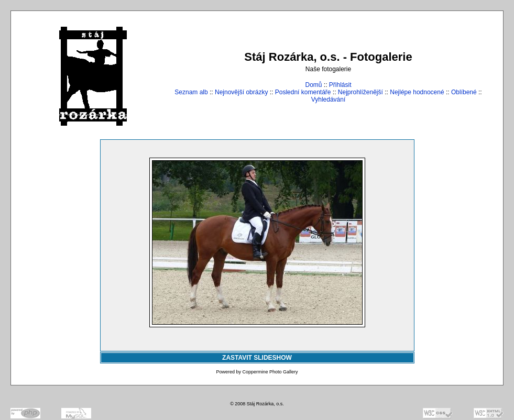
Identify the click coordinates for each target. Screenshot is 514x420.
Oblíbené (464, 92)
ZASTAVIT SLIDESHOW (257, 358)
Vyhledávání (329, 100)
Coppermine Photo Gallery (270, 372)
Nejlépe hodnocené (417, 92)
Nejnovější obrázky (241, 92)
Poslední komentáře (303, 92)
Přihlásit (340, 85)
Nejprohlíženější (360, 92)
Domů (313, 85)
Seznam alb (191, 92)
